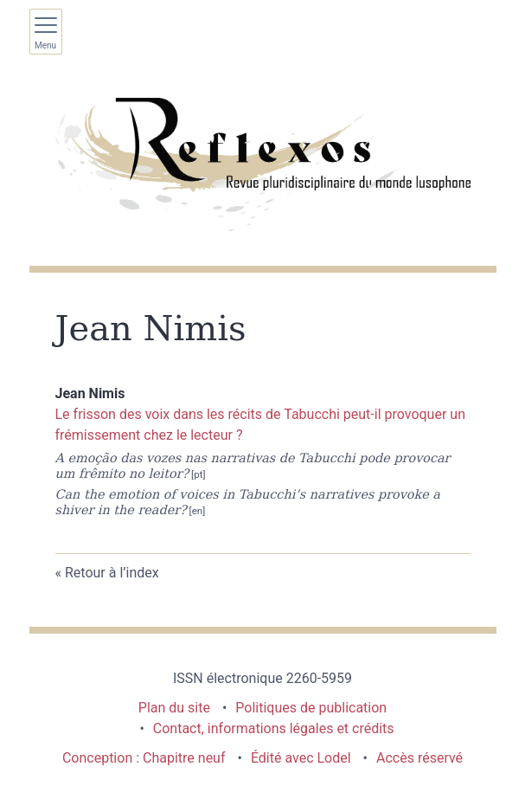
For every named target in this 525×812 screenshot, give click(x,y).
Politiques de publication (311, 708)
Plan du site (174, 708)
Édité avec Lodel (301, 758)
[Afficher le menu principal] (46, 32)
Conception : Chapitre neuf (144, 758)
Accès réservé (419, 758)
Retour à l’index (112, 573)
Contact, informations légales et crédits (274, 728)
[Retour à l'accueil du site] (263, 164)
